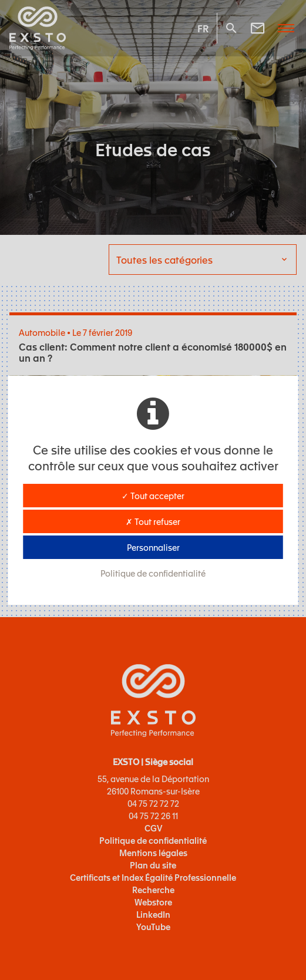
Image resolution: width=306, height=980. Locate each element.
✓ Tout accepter (153, 496)
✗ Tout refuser (153, 521)
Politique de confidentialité (153, 573)
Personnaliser (153, 547)
